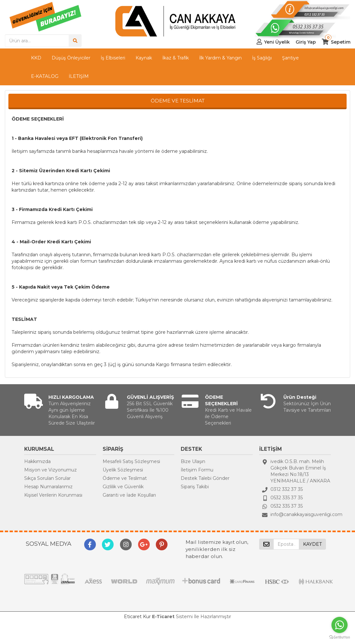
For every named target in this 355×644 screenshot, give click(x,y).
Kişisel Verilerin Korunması (53, 495)
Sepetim (341, 42)
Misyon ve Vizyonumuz (51, 470)
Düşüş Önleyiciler (71, 58)
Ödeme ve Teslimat (125, 478)
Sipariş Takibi (195, 487)
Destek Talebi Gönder (205, 478)
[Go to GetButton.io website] (340, 637)
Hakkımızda (37, 461)
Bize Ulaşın (193, 461)
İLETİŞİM (79, 76)
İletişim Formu (197, 470)
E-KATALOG (45, 76)
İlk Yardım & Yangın (220, 58)
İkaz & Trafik (176, 58)
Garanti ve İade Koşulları (129, 495)
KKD (36, 58)
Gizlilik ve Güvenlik (123, 487)
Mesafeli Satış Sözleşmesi (131, 461)
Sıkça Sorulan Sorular (47, 478)
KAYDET (312, 544)
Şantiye (290, 58)
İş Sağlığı (262, 58)
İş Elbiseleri (113, 58)
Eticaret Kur (137, 617)
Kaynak (144, 58)
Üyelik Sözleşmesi (123, 470)
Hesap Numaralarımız (48, 487)
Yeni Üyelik (277, 42)
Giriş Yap (306, 42)
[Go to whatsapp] (340, 625)
